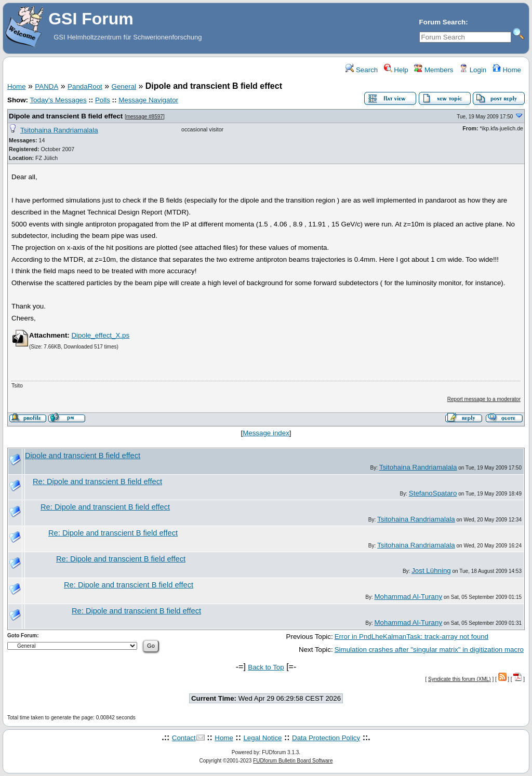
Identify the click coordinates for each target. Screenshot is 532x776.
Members (434, 70)
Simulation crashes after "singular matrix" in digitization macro (429, 650)
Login (473, 70)
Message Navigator (148, 100)
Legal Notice (262, 738)
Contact (184, 738)
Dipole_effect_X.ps (100, 335)
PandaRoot (85, 86)
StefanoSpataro (433, 493)
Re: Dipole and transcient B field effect (97, 481)
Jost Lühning (431, 571)
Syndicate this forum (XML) (460, 679)
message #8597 (145, 117)
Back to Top (266, 667)
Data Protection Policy (326, 738)
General (124, 86)
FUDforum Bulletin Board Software (293, 761)
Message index (266, 433)
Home (507, 70)
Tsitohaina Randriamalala (59, 130)
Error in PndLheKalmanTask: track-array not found (411, 637)
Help (396, 70)
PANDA (46, 86)
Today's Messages (58, 100)
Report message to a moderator (484, 399)
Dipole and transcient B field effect (66, 116)
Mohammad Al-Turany (408, 597)
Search (362, 70)
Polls (103, 100)
